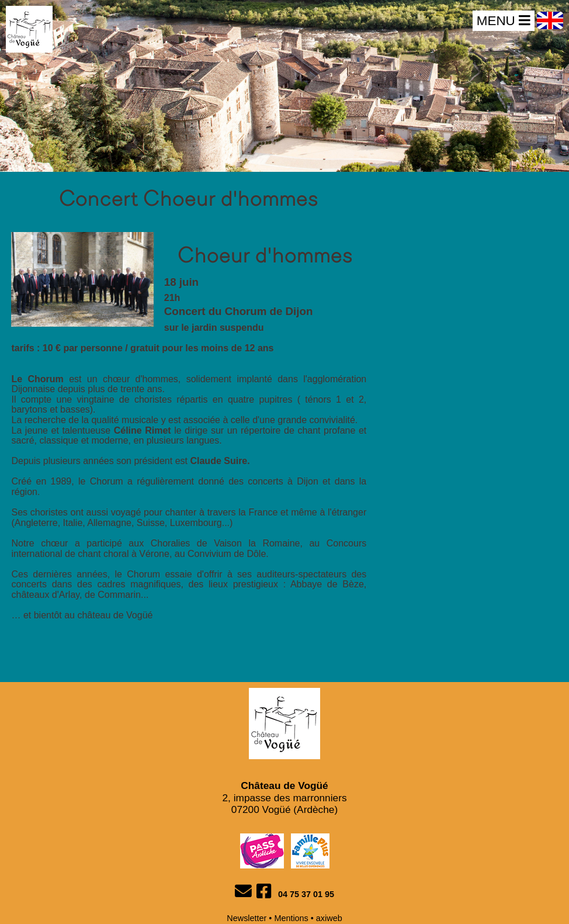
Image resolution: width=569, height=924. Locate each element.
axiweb (329, 918)
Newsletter (247, 918)
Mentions (291, 918)
